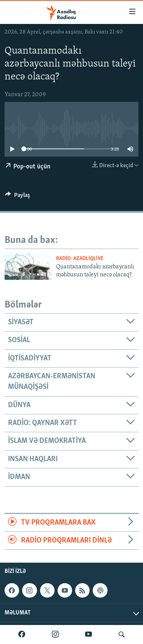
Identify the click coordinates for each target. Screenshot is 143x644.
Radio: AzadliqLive (80, 259)
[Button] (18, 197)
